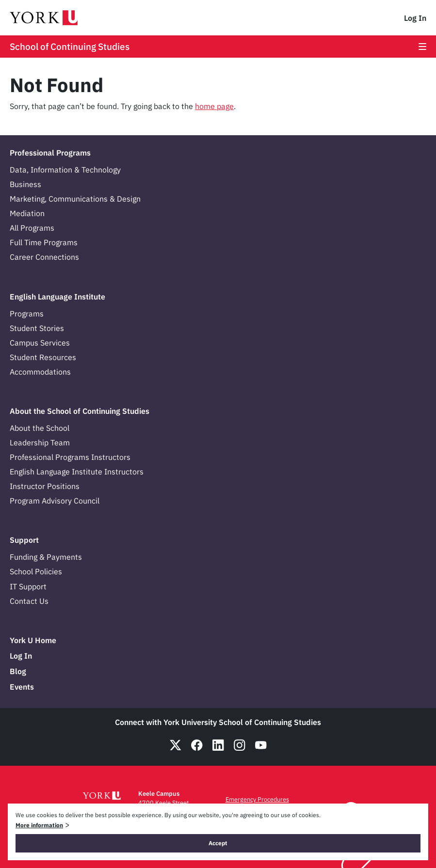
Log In (415, 18)
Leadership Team (40, 442)
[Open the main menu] (422, 47)
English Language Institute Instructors (77, 472)
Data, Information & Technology (65, 170)
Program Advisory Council (55, 501)
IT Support (28, 586)
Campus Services (40, 343)
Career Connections (44, 257)
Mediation (27, 213)
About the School (40, 428)
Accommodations (40, 372)
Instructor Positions (45, 486)
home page (214, 106)
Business (25, 184)
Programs (27, 314)
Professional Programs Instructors (70, 457)
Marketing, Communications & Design (75, 199)
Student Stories (37, 328)
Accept (218, 843)
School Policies (36, 571)
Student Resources (43, 357)
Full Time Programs (44, 242)
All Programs (32, 228)
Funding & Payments (46, 557)
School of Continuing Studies (70, 47)
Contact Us (29, 601)
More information (39, 825)
